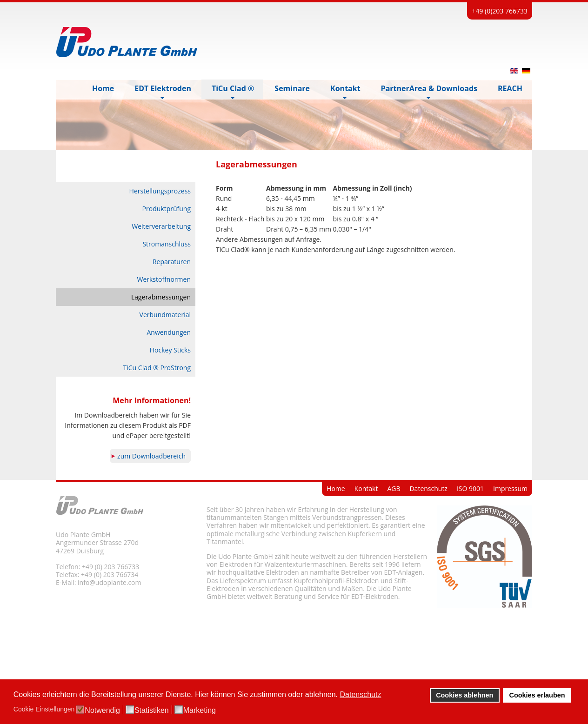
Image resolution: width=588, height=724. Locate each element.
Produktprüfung (167, 209)
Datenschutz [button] (361, 694)
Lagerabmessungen (161, 297)
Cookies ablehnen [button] (464, 695)
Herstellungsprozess (160, 191)
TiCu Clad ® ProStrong (157, 368)
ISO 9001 (470, 488)
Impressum (510, 488)
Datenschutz (428, 488)
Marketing (200, 711)
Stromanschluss (167, 244)
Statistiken (152, 711)
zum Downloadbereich (151, 456)
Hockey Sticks (170, 350)
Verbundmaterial (165, 315)
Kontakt (366, 488)
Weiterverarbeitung (161, 226)
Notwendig (102, 711)
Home (336, 488)
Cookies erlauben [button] (537, 695)
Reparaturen (172, 262)
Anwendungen (169, 332)
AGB (394, 488)
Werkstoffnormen (164, 279)
